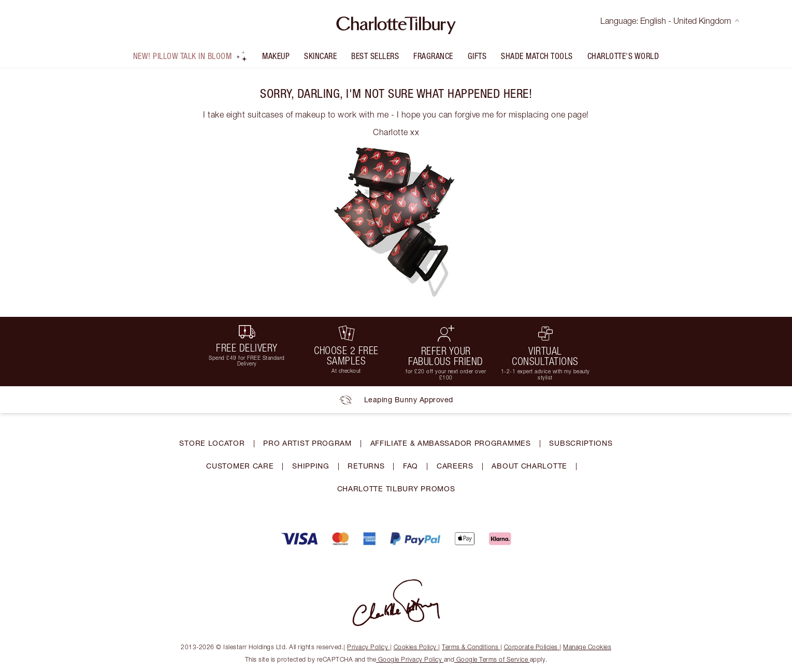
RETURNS (366, 466)
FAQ (411, 466)
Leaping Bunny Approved (396, 400)
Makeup (276, 56)
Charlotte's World (623, 56)
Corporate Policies (532, 647)
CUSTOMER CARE (240, 466)
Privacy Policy (369, 647)
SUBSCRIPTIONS (581, 443)
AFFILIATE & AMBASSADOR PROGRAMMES (451, 443)
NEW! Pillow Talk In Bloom (191, 56)
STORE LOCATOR (212, 443)
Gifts (477, 56)
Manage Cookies (587, 647)
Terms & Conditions (471, 647)
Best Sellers (375, 56)
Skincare (320, 56)
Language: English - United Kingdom (670, 21)
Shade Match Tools (537, 56)
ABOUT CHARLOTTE (529, 466)
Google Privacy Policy (410, 659)
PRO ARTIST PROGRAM (307, 443)
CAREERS (455, 466)
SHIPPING (311, 466)
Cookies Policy (416, 647)
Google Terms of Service (492, 659)
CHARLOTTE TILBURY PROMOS (396, 488)
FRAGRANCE (433, 56)
